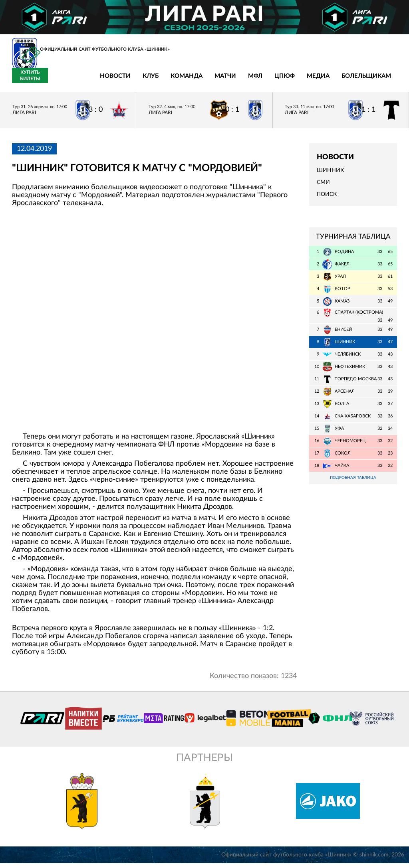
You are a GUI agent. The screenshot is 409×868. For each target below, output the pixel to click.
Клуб (92, 81)
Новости (57, 81)
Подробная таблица (353, 483)
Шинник (330, 175)
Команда (128, 81)
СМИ (323, 187)
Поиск (327, 199)
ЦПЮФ (226, 81)
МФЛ (197, 81)
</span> (154, 323)
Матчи (167, 81)
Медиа (260, 81)
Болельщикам (308, 81)
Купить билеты (379, 80)
